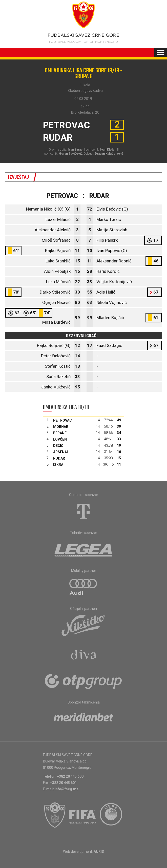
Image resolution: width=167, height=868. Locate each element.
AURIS (99, 852)
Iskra (58, 465)
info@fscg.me (67, 789)
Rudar (59, 458)
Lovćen (60, 439)
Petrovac (62, 420)
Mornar (61, 427)
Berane (60, 433)
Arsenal (61, 452)
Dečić (58, 446)
